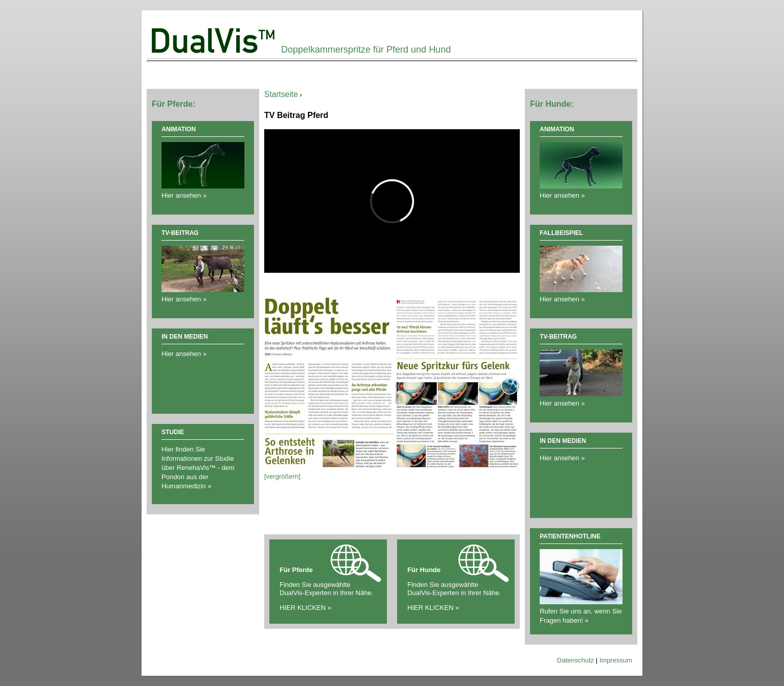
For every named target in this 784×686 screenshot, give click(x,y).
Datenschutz (575, 660)
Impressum (616, 660)
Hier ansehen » (184, 354)
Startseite (281, 94)
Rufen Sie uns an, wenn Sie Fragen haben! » (581, 611)
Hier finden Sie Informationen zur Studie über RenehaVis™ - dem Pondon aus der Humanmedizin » (198, 468)
